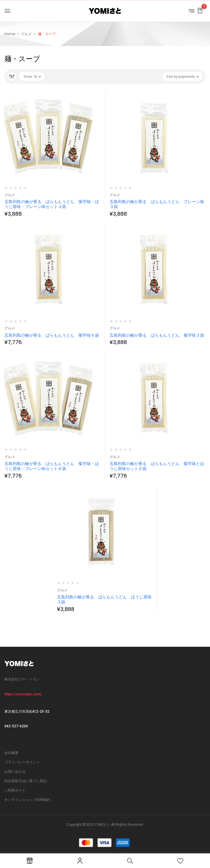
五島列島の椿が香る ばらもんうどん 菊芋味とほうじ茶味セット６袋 (157, 466)
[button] (200, 10)
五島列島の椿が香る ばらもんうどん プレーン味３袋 (157, 204)
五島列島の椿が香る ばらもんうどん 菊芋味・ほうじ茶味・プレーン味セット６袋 (52, 466)
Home (10, 34)
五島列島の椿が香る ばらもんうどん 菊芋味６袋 (52, 335)
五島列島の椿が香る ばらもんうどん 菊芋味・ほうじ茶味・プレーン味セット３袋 (52, 204)
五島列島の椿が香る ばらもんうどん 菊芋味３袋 (157, 335)
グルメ (26, 34)
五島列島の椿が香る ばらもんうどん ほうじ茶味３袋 (104, 599)
